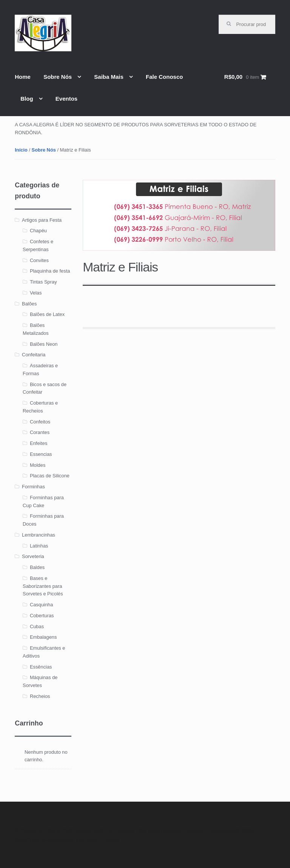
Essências (41, 667)
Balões (29, 304)
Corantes (40, 432)
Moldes (38, 465)
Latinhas (39, 546)
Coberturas (42, 616)
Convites (39, 260)
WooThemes (103, 839)
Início (21, 150)
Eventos (66, 99)
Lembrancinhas (39, 535)
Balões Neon (44, 344)
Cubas (37, 626)
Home (23, 77)
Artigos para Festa (42, 220)
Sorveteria (33, 556)
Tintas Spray (43, 282)
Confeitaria (34, 355)
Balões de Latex (47, 314)
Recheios (40, 696)
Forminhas (33, 487)
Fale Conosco (164, 77)
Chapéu (38, 231)
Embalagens (43, 637)
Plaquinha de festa (50, 271)
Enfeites (39, 443)
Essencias (41, 454)
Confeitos (40, 422)
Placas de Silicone (50, 476)
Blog (27, 99)
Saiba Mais (109, 77)
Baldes (37, 567)
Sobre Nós (58, 77)
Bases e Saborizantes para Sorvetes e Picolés (43, 586)
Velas (36, 293)
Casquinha (41, 605)
